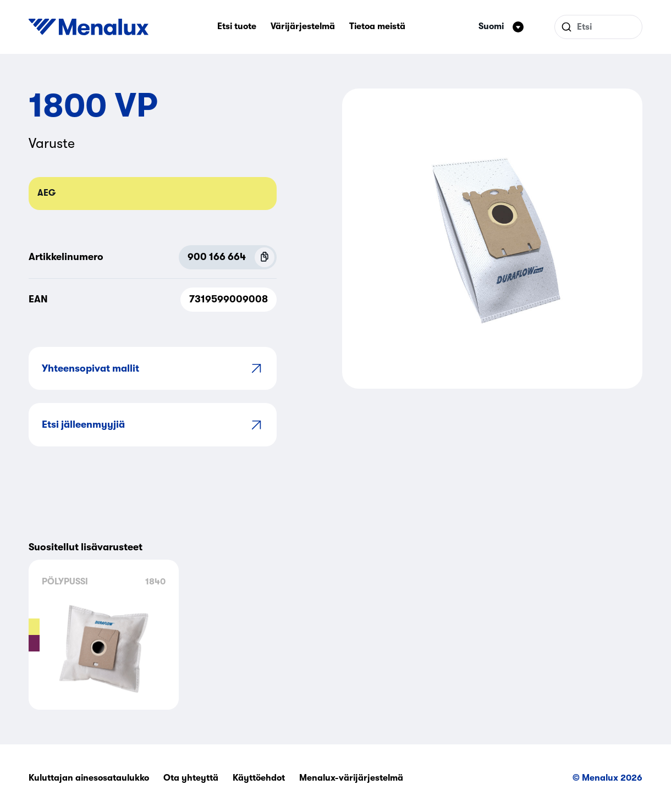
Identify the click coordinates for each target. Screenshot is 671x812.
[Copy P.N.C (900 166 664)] (265, 257)
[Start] (89, 27)
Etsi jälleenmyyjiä (153, 425)
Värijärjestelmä (303, 26)
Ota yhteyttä (191, 778)
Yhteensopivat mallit (153, 368)
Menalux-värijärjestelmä (351, 778)
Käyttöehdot (259, 778)
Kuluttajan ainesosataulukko (89, 778)
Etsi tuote (237, 26)
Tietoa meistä (377, 26)
